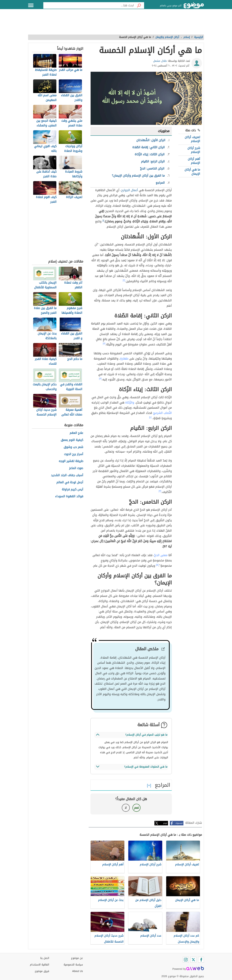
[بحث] (139, 5)
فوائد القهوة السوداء (69, 496)
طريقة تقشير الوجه (71, 461)
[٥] (157, 565)
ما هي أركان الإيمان (192, 172)
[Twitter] (193, 960)
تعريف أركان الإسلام (192, 139)
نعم (136, 808)
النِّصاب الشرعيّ (162, 413)
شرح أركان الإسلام (194, 150)
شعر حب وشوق (73, 447)
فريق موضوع (42, 971)
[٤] (150, 417)
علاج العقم (76, 433)
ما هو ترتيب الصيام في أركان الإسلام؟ (146, 735)
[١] (103, 221)
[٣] (104, 344)
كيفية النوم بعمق (72, 440)
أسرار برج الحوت (74, 454)
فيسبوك (179, 823)
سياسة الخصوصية (73, 965)
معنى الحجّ (161, 555)
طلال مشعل (160, 61)
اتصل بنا (45, 958)
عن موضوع (77, 958)
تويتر (165, 823)
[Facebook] (201, 960)
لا (126, 808)
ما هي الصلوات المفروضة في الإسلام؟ (146, 767)
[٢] (124, 280)
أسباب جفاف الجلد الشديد (67, 475)
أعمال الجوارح (130, 190)
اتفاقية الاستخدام (40, 965)
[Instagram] (186, 960)
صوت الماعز (76, 468)
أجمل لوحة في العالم (70, 482)
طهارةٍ (124, 359)
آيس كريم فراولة (72, 490)
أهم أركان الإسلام (194, 161)
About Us (77, 971)
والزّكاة (130, 403)
